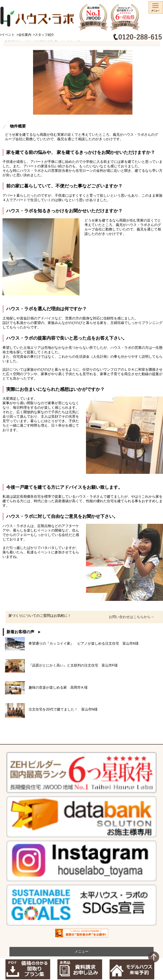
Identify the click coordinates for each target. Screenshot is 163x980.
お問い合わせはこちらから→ (131, 617)
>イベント (7, 35)
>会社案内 (24, 35)
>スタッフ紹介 (44, 35)
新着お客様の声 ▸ (23, 632)
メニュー (81, 951)
